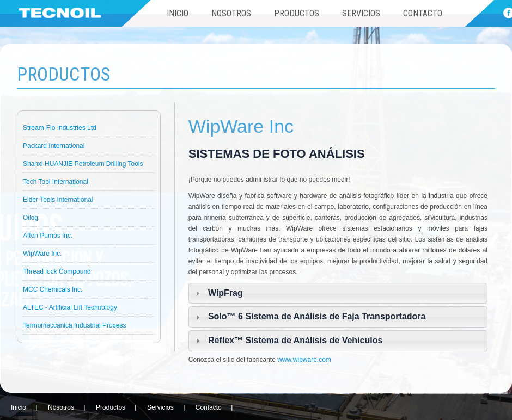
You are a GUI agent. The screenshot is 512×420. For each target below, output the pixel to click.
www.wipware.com (304, 360)
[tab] (338, 294)
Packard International (54, 146)
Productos (297, 13)
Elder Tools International (58, 200)
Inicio (178, 13)
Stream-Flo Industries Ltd (60, 128)
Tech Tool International (56, 182)
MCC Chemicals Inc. (53, 289)
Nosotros (231, 13)
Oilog (31, 218)
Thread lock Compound (57, 271)
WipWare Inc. (42, 254)
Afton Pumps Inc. (48, 236)
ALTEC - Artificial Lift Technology (70, 307)
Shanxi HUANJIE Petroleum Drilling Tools (83, 164)
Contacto (423, 13)
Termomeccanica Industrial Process (74, 325)
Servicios (361, 13)
